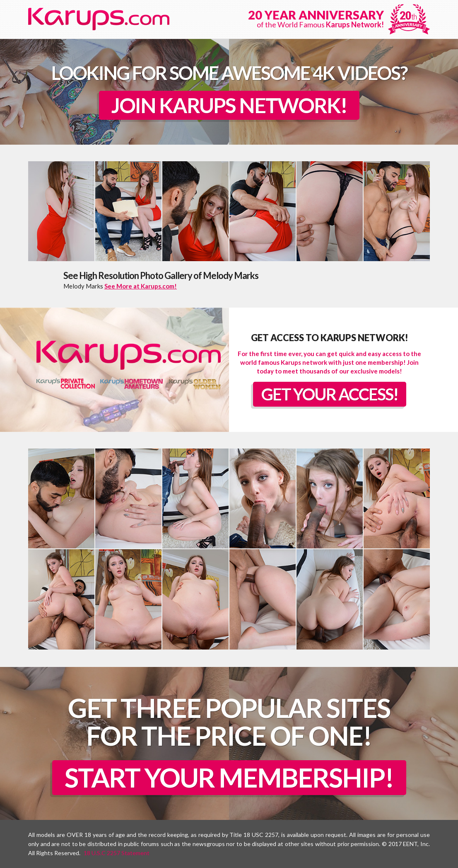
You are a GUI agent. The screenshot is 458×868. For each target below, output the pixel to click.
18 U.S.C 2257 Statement (117, 853)
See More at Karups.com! (141, 286)
